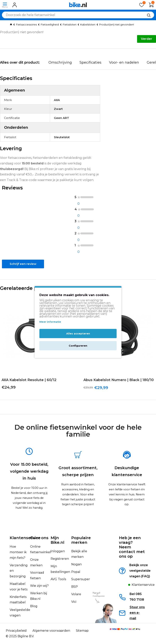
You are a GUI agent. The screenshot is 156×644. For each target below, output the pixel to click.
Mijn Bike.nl (57, 540)
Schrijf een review (22, 269)
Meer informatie (50, 322)
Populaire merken (81, 540)
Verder (147, 39)
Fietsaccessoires (26, 24)
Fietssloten (70, 24)
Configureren (78, 346)
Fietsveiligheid (50, 24)
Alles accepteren (78, 333)
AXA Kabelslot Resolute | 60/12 (27, 387)
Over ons (39, 538)
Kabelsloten (88, 24)
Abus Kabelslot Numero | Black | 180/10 (117, 387)
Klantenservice (25, 538)
